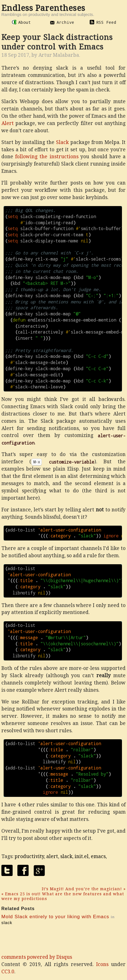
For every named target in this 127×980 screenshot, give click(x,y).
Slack (62, 142)
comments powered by (37, 957)
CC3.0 (8, 972)
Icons (102, 964)
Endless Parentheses (43, 8)
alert (52, 856)
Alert (8, 123)
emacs (98, 856)
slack (66, 856)
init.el (82, 856)
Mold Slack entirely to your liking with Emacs (55, 917)
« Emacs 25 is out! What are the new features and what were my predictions (63, 896)
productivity (29, 856)
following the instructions (47, 157)
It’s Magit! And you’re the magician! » (84, 889)
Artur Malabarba (59, 55)
